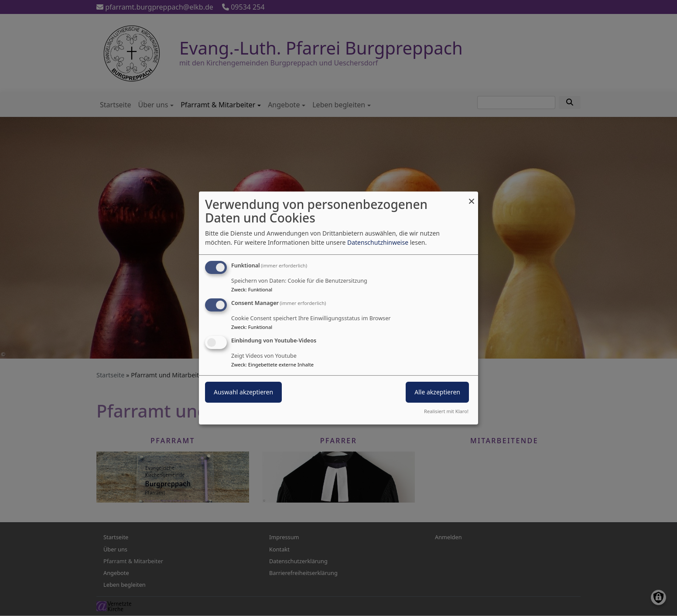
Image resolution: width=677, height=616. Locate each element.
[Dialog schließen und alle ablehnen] (472, 197)
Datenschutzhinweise (378, 242)
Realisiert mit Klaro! (446, 411)
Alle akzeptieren (437, 392)
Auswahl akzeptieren (243, 392)
